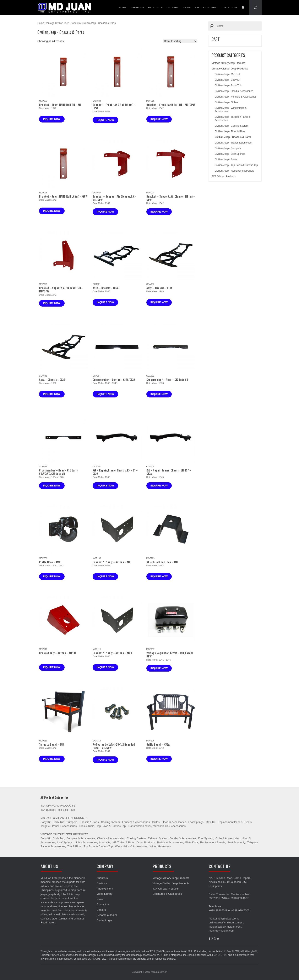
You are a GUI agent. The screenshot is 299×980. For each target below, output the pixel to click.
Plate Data (192, 842)
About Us (137, 7)
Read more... (48, 922)
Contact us (229, 7)
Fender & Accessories (183, 838)
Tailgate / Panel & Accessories (59, 826)
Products (156, 7)
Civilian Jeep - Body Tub (228, 85)
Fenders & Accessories (136, 822)
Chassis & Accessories (111, 838)
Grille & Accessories (228, 838)
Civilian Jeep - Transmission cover (233, 143)
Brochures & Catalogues (167, 894)
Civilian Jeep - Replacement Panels (234, 171)
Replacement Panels (230, 822)
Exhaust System (158, 838)
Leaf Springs (196, 822)
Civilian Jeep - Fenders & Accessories (235, 97)
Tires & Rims (87, 826)
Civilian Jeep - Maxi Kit (227, 74)
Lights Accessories (86, 842)
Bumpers (72, 822)
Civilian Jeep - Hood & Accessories (234, 91)
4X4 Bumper (48, 810)
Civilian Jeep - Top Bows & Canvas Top (236, 165)
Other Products (146, 842)
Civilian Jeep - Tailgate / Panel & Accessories (232, 119)
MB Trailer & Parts (123, 842)
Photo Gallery (206, 7)
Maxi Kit (211, 822)
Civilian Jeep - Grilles (226, 102)
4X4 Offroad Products (224, 176)
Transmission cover (140, 826)
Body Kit (45, 822)
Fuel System (206, 838)
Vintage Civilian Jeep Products (63, 23)
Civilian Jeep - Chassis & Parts (233, 137)
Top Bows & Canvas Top (111, 826)
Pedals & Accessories (170, 842)
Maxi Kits (105, 842)
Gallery (173, 7)
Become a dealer (107, 915)
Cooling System (110, 822)
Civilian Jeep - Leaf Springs (230, 154)
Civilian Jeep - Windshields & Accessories (231, 110)
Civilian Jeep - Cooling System (231, 126)
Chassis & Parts (89, 822)
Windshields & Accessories (170, 826)
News (187, 7)
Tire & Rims (74, 846)
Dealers (101, 910)
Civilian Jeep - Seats (226, 160)
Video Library (104, 894)
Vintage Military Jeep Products (228, 63)
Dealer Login (104, 920)
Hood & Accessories (174, 822)
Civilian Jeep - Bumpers (228, 148)
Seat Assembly (236, 842)
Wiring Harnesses (160, 846)
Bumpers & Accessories (81, 838)
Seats (248, 822)
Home (123, 7)
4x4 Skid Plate (66, 810)
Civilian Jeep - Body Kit (227, 80)
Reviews (102, 883)
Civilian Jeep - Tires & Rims (230, 131)
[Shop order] (180, 41)
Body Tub (58, 822)
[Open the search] (255, 8)
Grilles (156, 822)
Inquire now (52, 119)
